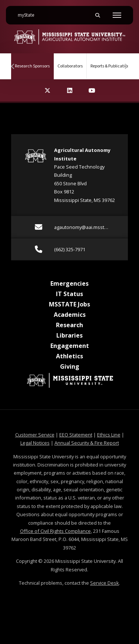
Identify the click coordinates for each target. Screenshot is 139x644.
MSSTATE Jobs (69, 304)
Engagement (70, 346)
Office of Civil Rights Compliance (55, 531)
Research (69, 325)
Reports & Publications (111, 66)
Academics (70, 315)
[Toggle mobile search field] (97, 15)
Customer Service (35, 435)
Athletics (69, 356)
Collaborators (70, 66)
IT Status (69, 294)
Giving (70, 366)
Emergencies (69, 283)
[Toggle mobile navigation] (117, 15)
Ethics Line (109, 435)
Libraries (69, 335)
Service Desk (105, 583)
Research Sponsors (34, 61)
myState (29, 12)
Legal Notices (35, 443)
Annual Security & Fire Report (87, 443)
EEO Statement (76, 435)
